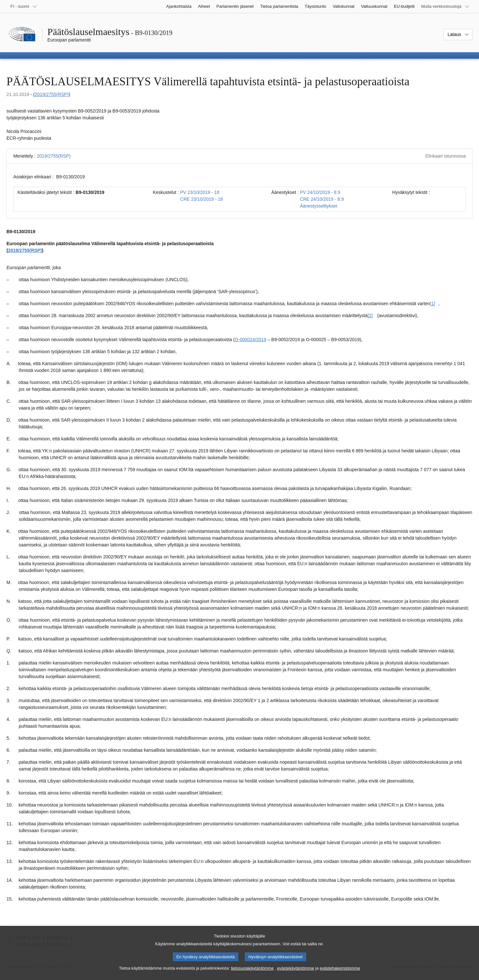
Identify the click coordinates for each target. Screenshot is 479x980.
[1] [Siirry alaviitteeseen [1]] (433, 304)
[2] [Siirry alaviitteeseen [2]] (370, 316)
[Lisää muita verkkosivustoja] (445, 6)
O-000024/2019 (251, 340)
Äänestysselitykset (319, 206)
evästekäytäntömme (296, 972)
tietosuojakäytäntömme (252, 972)
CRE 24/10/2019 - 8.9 (322, 199)
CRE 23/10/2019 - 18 (202, 199)
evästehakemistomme (340, 972)
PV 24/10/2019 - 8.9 (320, 192)
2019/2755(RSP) (52, 94)
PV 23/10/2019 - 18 (200, 192)
